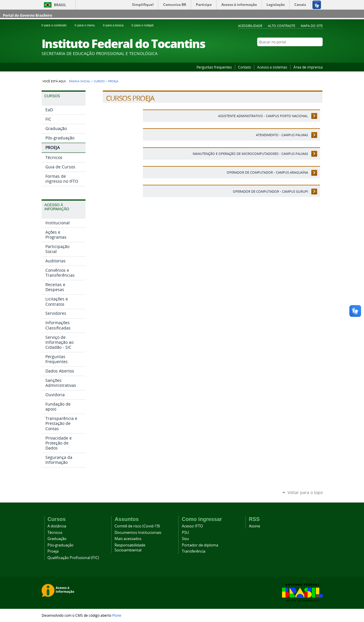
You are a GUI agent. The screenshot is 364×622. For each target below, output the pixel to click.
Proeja (53, 551)
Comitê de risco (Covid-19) (137, 526)
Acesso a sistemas (272, 67)
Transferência (194, 551)
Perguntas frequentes (214, 67)
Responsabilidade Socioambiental (130, 548)
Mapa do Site (312, 26)
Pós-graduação (60, 545)
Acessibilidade (250, 26)
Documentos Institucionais (138, 533)
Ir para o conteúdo (57, 25)
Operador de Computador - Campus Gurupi (270, 191)
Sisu (185, 539)
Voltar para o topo (305, 492)
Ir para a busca (116, 25)
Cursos (99, 81)
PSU (185, 533)
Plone (117, 615)
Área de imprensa (308, 67)
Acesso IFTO (192, 526)
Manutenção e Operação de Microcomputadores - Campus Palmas (250, 154)
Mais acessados (128, 539)
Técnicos (55, 533)
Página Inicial (80, 81)
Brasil (60, 5)
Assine (254, 526)
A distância (57, 526)
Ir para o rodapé (145, 25)
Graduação (57, 539)
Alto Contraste (282, 26)
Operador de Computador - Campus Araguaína (267, 172)
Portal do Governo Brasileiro (28, 15)
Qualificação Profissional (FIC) (73, 558)
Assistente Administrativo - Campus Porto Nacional (263, 116)
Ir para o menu (88, 25)
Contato (245, 67)
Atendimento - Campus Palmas (282, 135)
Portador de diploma (200, 545)
